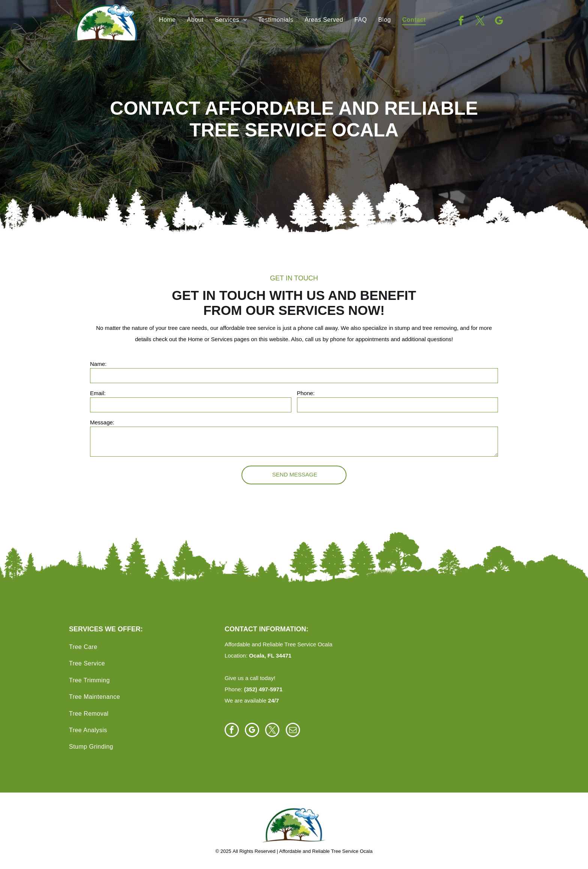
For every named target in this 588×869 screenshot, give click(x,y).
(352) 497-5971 (263, 689)
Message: (102, 422)
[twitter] (480, 22)
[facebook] (461, 22)
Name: (98, 364)
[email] (293, 731)
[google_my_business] (499, 22)
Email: (98, 393)
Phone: (306, 393)
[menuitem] (167, 20)
